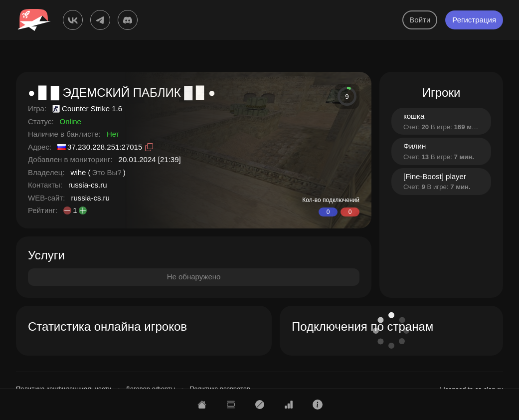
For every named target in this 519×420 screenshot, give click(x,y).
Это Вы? (107, 172)
